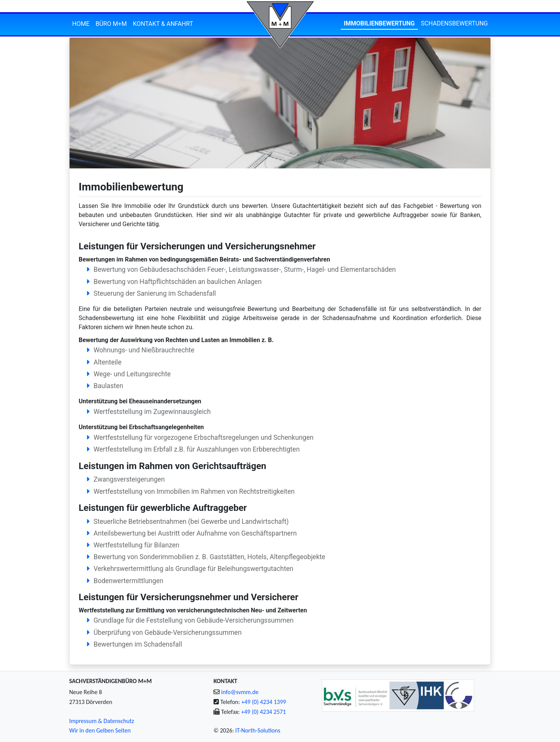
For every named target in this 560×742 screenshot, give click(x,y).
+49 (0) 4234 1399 (264, 702)
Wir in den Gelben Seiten (100, 730)
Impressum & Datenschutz (102, 721)
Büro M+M (111, 24)
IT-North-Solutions (258, 730)
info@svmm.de (240, 692)
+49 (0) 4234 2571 (264, 712)
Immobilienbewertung (379, 23)
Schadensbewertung (454, 23)
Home (81, 24)
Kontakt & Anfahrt (163, 24)
